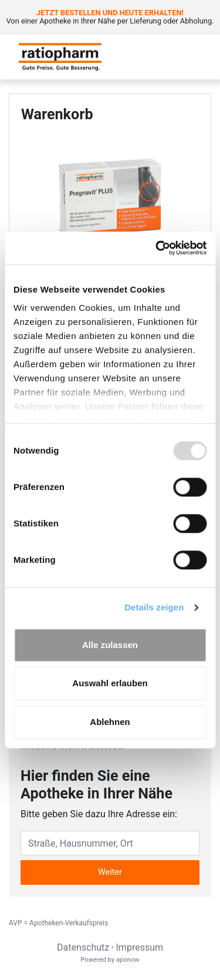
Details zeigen (154, 607)
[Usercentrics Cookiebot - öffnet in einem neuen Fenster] (157, 248)
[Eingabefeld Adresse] (110, 843)
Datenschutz (83, 947)
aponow (128, 960)
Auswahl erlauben (110, 683)
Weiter (110, 872)
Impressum (140, 947)
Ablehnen (110, 722)
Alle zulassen (110, 645)
